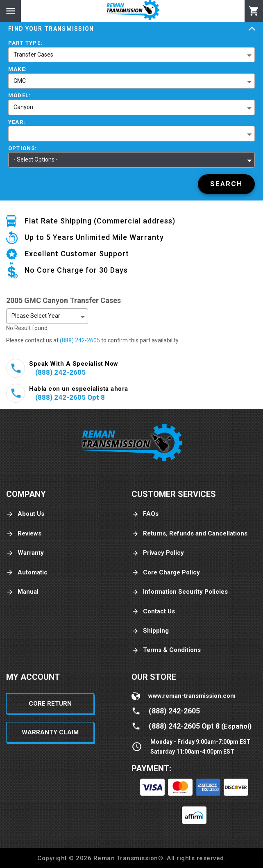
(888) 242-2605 (80, 340)
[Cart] (254, 11)
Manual (22, 592)
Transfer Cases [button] (33, 55)
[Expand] (252, 29)
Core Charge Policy (166, 573)
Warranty (25, 553)
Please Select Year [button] (36, 316)
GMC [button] (20, 81)
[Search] (226, 184)
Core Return (50, 704)
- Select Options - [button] (36, 159)
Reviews (24, 534)
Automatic (27, 573)
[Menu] (10, 11)
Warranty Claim (50, 732)
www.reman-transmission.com (192, 696)
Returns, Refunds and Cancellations (189, 534)
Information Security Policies (180, 592)
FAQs (145, 514)
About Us (25, 514)
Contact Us (153, 612)
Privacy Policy (158, 553)
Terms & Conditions (166, 650)
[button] (131, 134)
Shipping (150, 631)
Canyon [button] (23, 107)
